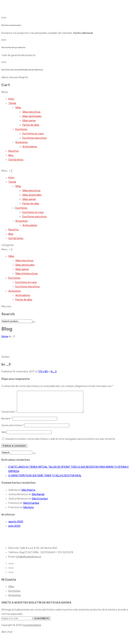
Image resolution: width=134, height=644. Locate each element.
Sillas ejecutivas (31, 112)
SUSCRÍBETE (42, 623)
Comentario (9, 416)
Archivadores (30, 147)
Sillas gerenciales (32, 116)
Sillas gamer (29, 121)
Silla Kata (28, 512)
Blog (11, 155)
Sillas (18, 108)
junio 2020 (14, 530)
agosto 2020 (16, 526)
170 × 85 (43, 372)
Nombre (7, 423)
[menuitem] (11, 178)
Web (4, 436)
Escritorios (21, 129)
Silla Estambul (40, 503)
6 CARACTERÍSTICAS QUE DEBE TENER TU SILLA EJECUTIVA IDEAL (45, 480)
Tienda (12, 103)
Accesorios (22, 142)
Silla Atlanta (28, 494)
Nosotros (14, 151)
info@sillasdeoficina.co (28, 561)
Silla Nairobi (38, 499)
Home (5, 337)
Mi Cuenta (9, 584)
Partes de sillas (31, 125)
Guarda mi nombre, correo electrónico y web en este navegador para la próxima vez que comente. (60, 443)
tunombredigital (32, 629)
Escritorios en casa (33, 134)
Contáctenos (16, 160)
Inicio (11, 99)
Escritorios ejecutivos (35, 138)
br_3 (54, 372)
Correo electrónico (13, 430)
